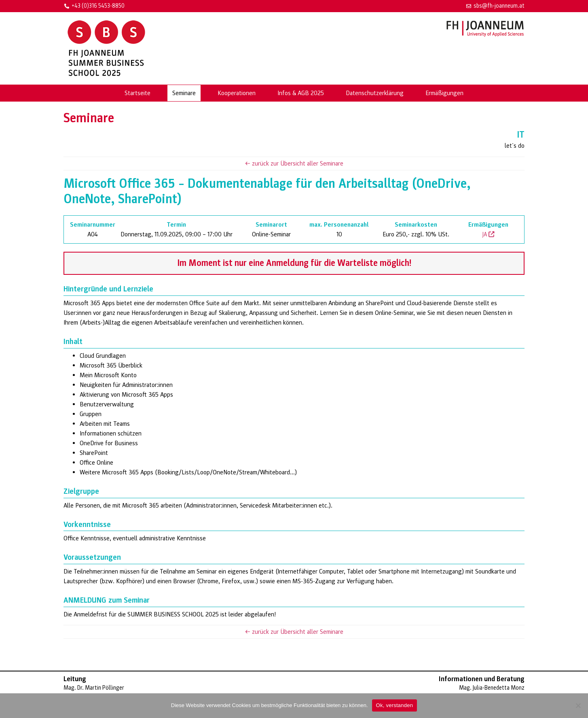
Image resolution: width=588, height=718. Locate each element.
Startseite (137, 93)
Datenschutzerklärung (375, 93)
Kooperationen (237, 93)
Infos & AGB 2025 (301, 93)
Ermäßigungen (444, 93)
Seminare (184, 93)
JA (488, 235)
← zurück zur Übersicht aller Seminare (294, 164)
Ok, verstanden (395, 705)
